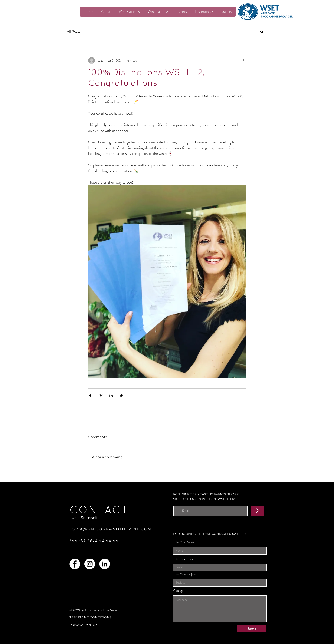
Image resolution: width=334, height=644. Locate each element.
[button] (262, 31)
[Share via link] (122, 395)
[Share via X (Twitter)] (101, 395)
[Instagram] (90, 564)
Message (178, 591)
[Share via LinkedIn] (111, 395)
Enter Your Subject (184, 574)
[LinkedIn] (105, 564)
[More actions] (243, 60)
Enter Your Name (183, 542)
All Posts (74, 31)
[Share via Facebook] (90, 395)
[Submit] (252, 629)
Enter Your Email (183, 559)
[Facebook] (75, 564)
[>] (257, 511)
